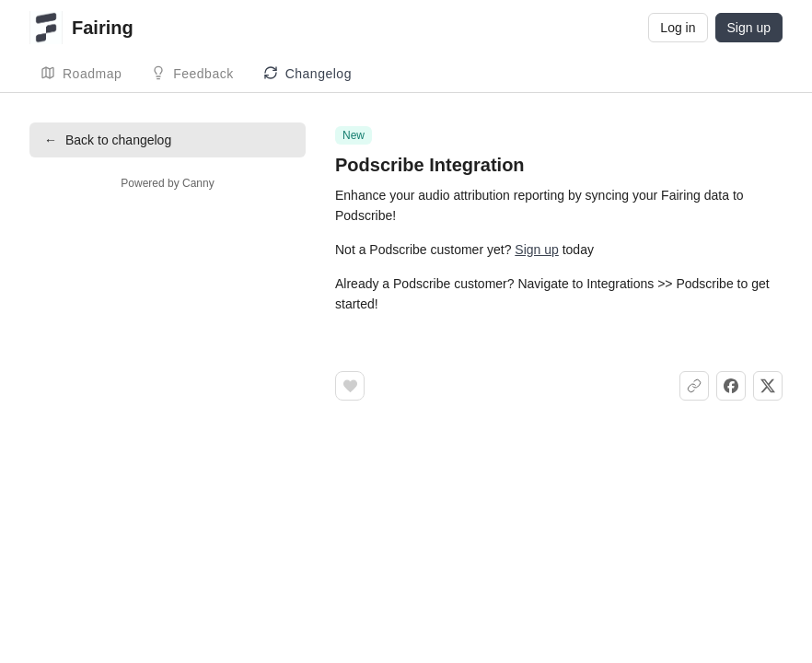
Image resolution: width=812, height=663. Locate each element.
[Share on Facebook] (731, 386)
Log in (678, 28)
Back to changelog (108, 140)
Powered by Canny (167, 183)
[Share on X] (768, 386)
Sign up (749, 28)
